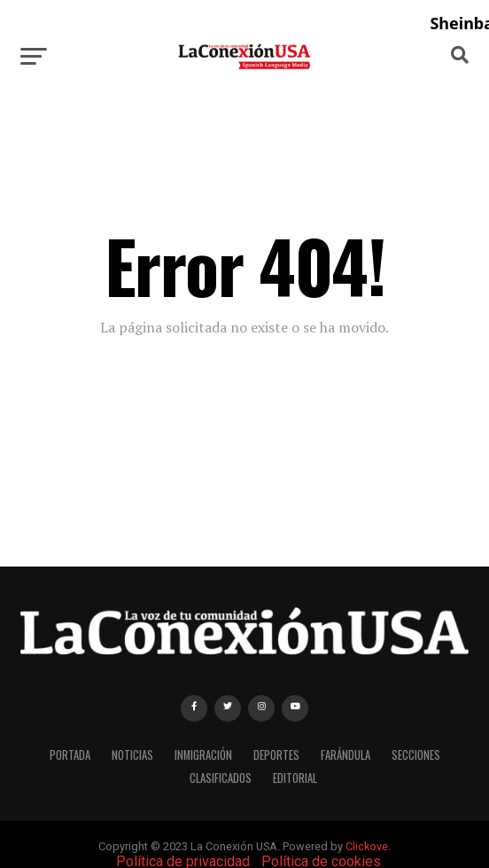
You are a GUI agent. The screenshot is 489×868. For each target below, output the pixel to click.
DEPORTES (276, 755)
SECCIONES (416, 755)
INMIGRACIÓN (203, 755)
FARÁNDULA (345, 755)
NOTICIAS (132, 755)
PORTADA (70, 755)
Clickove (367, 846)
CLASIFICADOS (221, 778)
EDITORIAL (295, 778)
